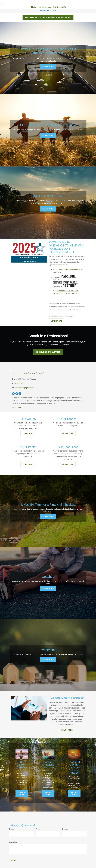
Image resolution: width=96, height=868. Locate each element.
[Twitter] (20, 394)
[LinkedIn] (13, 394)
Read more (17, 407)
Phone (65, 829)
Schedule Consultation (48, 352)
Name (12, 829)
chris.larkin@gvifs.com (24, 388)
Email (38, 829)
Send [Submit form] (14, 860)
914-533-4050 (20, 383)
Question (13, 842)
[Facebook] (17, 394)
